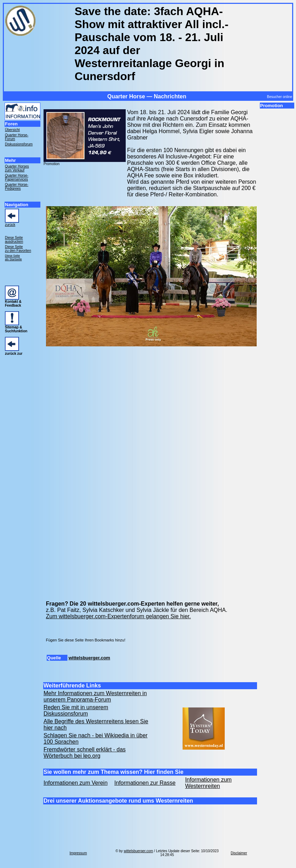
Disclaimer (239, 853)
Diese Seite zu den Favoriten (18, 249)
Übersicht (12, 130)
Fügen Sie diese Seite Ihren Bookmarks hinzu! (86, 640)
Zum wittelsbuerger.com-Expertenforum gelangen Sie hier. (119, 616)
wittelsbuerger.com (89, 658)
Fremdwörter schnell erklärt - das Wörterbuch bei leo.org (85, 753)
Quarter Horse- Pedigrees (17, 187)
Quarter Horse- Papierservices (17, 177)
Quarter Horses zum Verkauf (17, 168)
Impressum (78, 853)
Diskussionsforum (19, 144)
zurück (10, 225)
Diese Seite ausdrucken (14, 240)
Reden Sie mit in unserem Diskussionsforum (76, 710)
